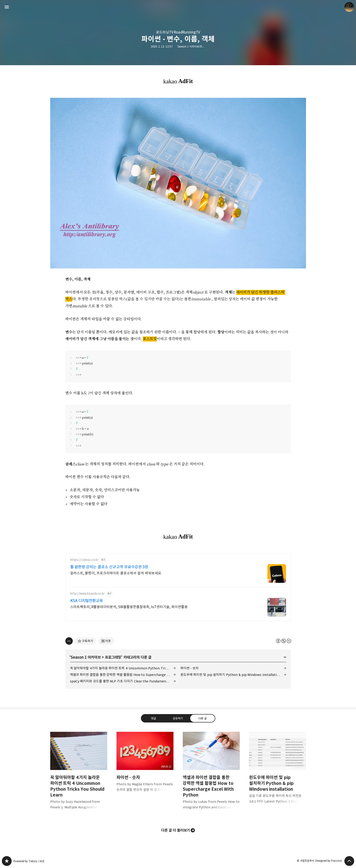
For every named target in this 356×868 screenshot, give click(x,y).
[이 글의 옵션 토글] (69, 641)
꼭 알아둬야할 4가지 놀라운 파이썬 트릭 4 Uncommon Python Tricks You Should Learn (123, 668)
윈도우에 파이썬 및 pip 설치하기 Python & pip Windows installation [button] (278, 771)
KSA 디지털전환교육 (87, 601)
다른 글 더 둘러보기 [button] (176, 830)
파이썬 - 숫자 (190, 668)
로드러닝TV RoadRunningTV (178, 32)
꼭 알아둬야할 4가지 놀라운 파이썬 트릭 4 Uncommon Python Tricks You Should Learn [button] (79, 774)
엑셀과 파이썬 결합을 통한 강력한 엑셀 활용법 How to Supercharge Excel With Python (123, 675)
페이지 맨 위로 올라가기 (349, 861)
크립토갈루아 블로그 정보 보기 (349, 7)
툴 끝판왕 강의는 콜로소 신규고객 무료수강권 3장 (109, 567)
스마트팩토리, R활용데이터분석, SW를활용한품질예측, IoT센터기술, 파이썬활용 (129, 607)
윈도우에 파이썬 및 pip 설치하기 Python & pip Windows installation (231, 675)
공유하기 (178, 718)
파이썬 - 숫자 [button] (145, 766)
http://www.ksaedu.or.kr (87, 594)
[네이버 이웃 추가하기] (106, 641)
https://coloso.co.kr (84, 560)
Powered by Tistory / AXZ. (29, 861)
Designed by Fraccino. (329, 861)
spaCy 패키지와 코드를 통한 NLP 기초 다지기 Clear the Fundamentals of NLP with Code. (123, 681)
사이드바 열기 (7, 7)
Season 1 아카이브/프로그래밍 (194, 46)
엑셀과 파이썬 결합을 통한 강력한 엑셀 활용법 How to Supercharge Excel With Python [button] (211, 774)
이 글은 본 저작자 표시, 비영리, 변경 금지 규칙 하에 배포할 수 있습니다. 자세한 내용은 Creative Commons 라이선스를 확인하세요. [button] (284, 641)
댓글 (153, 718)
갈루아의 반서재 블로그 (7, 861)
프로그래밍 (113, 657)
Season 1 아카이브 (86, 657)
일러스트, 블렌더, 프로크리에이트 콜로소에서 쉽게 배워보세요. (116, 573)
